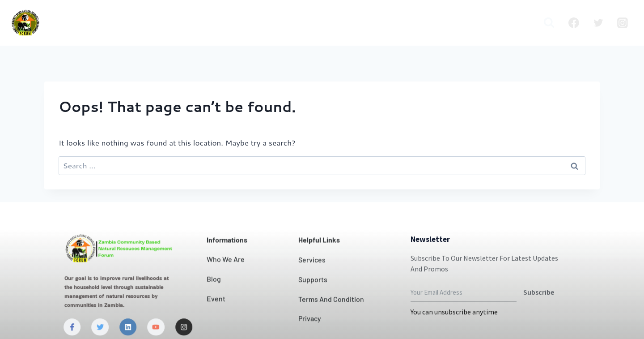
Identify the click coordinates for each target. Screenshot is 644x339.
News (360, 23)
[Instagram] (623, 23)
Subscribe (539, 312)
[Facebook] (574, 23)
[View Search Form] (549, 23)
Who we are (159, 23)
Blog (431, 23)
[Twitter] (598, 23)
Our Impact (275, 23)
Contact (324, 23)
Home (112, 23)
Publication (473, 23)
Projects (396, 23)
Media (517, 23)
